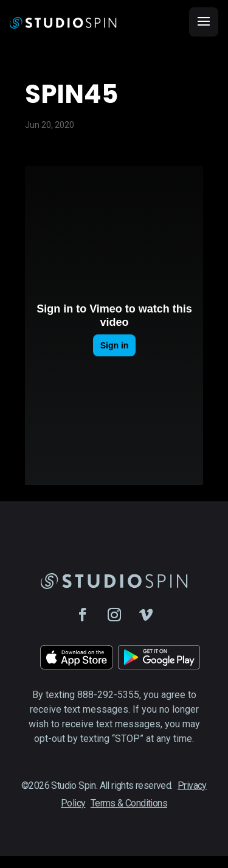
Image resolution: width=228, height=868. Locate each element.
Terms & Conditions (129, 803)
